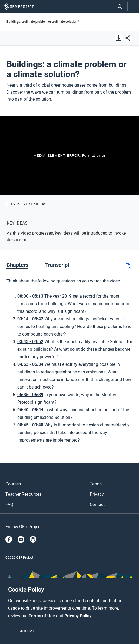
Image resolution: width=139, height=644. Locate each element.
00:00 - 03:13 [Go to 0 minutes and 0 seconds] (30, 296)
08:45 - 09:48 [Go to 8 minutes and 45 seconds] (30, 425)
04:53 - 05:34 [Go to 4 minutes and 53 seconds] (30, 364)
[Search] (117, 6)
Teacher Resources (23, 494)
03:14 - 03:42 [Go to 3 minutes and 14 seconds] (30, 319)
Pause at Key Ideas (29, 204)
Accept (27, 631)
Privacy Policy (78, 616)
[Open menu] (133, 7)
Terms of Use (42, 616)
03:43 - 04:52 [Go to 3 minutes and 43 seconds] (30, 342)
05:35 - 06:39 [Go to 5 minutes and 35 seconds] (30, 395)
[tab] (22, 265)
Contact (97, 505)
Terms (96, 484)
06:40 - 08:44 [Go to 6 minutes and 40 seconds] (30, 410)
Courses (13, 484)
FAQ (9, 505)
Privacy (97, 494)
